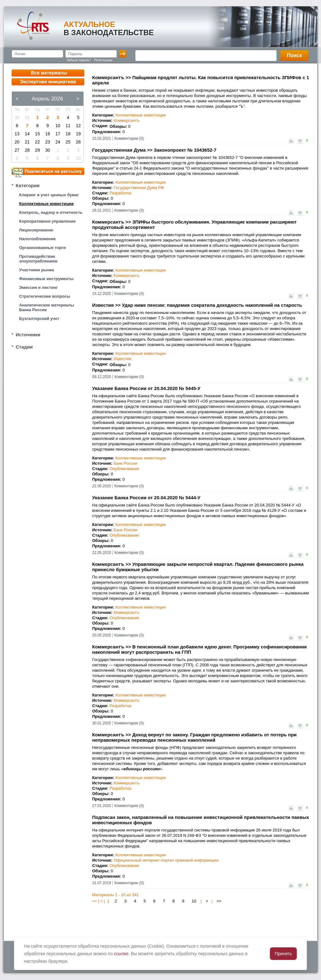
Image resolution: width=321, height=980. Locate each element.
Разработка (121, 193)
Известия (123, 359)
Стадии (24, 347)
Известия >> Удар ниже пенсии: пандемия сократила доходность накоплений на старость (197, 305)
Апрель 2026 (47, 99)
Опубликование (124, 469)
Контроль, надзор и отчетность (51, 212)
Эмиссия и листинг (38, 287)
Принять (284, 954)
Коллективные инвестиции (46, 204)
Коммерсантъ (127, 120)
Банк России (126, 463)
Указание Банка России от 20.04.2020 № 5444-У (146, 498)
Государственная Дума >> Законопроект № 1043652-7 (154, 150)
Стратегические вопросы (45, 296)
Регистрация (103, 60)
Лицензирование (36, 230)
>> (219, 901)
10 (194, 901)
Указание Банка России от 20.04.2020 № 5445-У (146, 388)
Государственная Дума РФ (139, 188)
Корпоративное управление (47, 221)
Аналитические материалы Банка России (47, 307)
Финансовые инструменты (46, 279)
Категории (28, 185)
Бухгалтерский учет (39, 319)
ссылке (121, 954)
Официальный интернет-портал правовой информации (166, 860)
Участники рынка (37, 270)
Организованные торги (42, 248)
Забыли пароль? (79, 60)
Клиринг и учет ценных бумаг (49, 195)
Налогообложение (37, 239)
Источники (28, 335)
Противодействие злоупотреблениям (38, 259)
